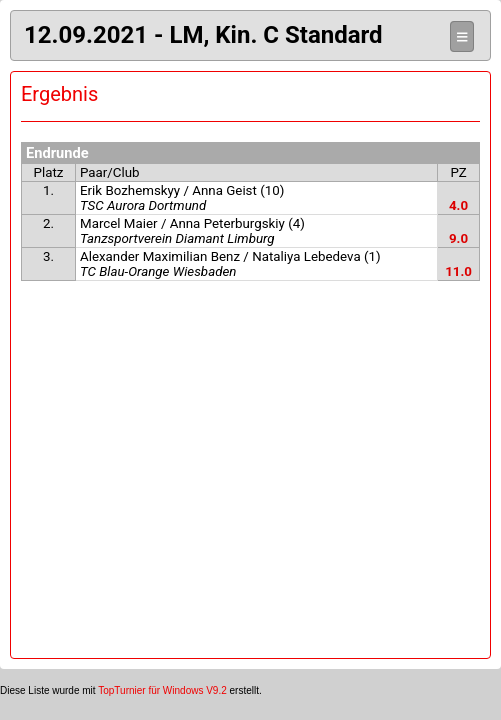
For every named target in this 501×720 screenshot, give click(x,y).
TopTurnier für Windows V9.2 (162, 690)
